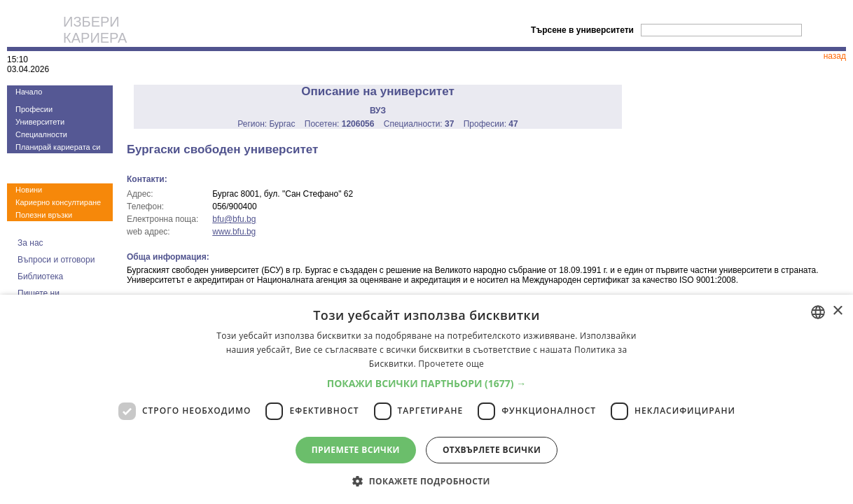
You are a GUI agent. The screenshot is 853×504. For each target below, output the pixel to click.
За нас (30, 243)
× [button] (837, 311)
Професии (34, 109)
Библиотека (40, 276)
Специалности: (419, 124)
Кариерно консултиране (58, 202)
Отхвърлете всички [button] (492, 450)
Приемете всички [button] (356, 450)
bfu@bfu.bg (234, 219)
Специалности (41, 134)
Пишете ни (39, 293)
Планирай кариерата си (58, 147)
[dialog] (426, 399)
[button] (427, 383)
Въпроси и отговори (56, 260)
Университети (40, 122)
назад (835, 56)
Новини (29, 190)
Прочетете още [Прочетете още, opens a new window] (451, 364)
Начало (29, 92)
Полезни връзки (44, 215)
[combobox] (818, 312)
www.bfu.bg (234, 232)
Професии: (491, 124)
